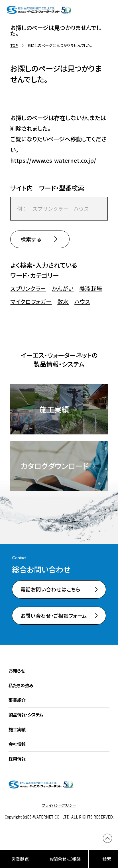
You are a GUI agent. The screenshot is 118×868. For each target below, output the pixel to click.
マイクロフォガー (31, 302)
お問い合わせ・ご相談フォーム (54, 616)
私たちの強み (21, 686)
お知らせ (17, 671)
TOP (14, 45)
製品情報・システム (26, 715)
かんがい (63, 289)
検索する (31, 239)
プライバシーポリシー (59, 806)
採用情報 (17, 759)
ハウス (82, 302)
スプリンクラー (28, 289)
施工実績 (17, 729)
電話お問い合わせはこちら (51, 590)
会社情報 (17, 744)
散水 (63, 302)
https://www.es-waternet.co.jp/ (53, 160)
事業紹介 (17, 700)
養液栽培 (91, 289)
